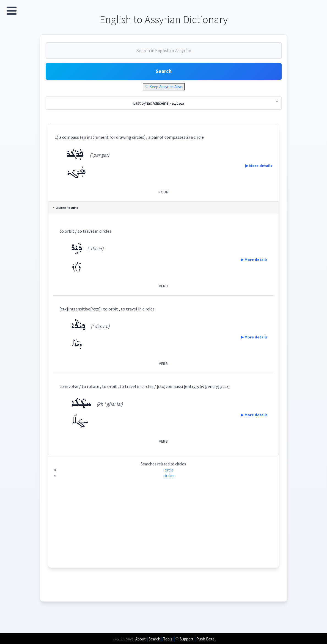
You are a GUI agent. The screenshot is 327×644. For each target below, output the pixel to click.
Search (164, 74)
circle (169, 473)
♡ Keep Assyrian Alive (164, 90)
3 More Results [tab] (67, 211)
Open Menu (12, 11)
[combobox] (164, 54)
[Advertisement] (163, 532)
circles (169, 479)
